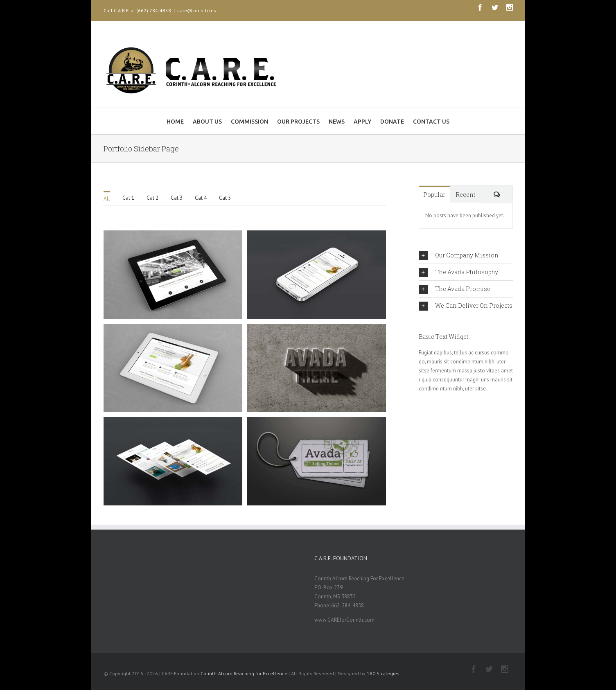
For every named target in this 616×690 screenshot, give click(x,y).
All (107, 199)
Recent (465, 195)
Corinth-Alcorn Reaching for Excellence (244, 673)
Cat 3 (177, 198)
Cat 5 (225, 198)
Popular (434, 195)
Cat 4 (201, 198)
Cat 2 (152, 198)
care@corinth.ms (197, 10)
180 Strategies (383, 673)
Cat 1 (128, 198)
